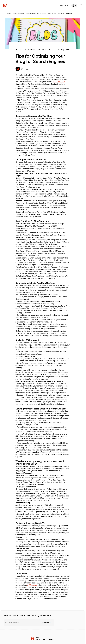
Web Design (52, 14)
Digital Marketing (19, 14)
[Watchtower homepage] (43, 639)
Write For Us (64, 6)
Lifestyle (43, 14)
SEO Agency (32, 585)
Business (61, 14)
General (9, 14)
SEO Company (59, 82)
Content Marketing (32, 14)
